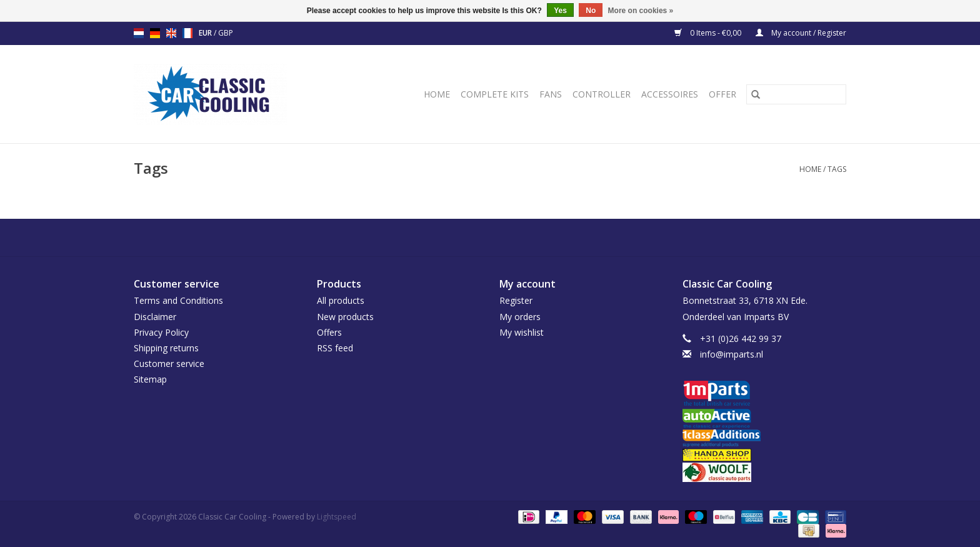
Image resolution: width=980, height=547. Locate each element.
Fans (551, 94)
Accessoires (670, 94)
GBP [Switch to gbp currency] (226, 33)
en (171, 33)
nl (139, 33)
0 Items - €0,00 (709, 33)
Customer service (169, 364)
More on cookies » (641, 11)
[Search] (796, 94)
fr (187, 33)
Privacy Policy (161, 332)
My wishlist (522, 332)
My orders (520, 317)
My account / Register (801, 33)
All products (341, 300)
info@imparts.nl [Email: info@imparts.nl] (732, 354)
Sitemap (150, 379)
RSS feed (335, 348)
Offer (722, 94)
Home (437, 94)
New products (345, 317)
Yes (560, 11)
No (591, 11)
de (155, 33)
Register (516, 300)
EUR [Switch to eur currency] (206, 33)
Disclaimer (155, 317)
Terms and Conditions (178, 300)
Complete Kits (495, 94)
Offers (329, 332)
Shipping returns (166, 348)
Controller (602, 94)
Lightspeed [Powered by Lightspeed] (337, 517)
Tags (837, 169)
